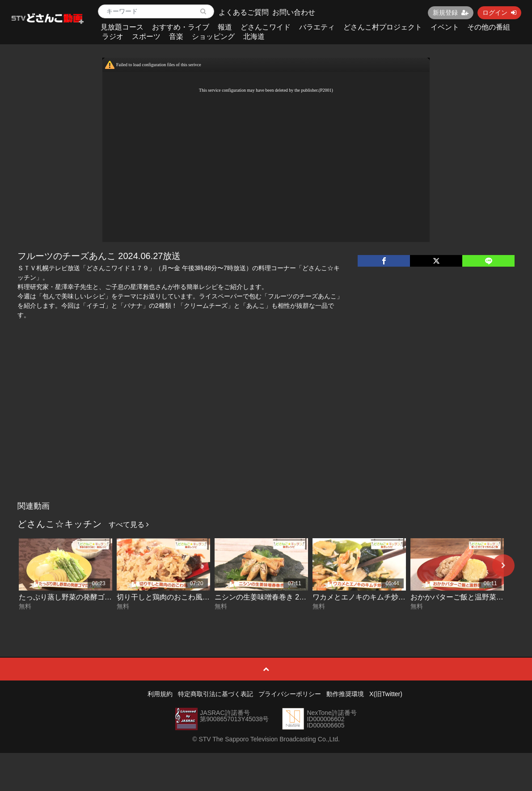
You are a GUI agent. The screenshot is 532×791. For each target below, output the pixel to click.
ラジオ (113, 36)
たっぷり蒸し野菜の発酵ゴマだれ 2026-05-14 (92, 597)
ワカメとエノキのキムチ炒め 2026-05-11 (378, 597)
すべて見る (129, 525)
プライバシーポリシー (290, 694)
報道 (225, 27)
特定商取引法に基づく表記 (215, 694)
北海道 (254, 36)
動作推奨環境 (345, 694)
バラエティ (317, 27)
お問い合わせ (294, 12)
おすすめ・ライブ (181, 27)
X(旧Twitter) (386, 694)
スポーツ (146, 36)
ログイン (499, 13)
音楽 (176, 36)
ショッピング (213, 36)
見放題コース (122, 27)
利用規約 (160, 694)
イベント (445, 27)
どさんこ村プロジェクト (383, 27)
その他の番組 (489, 27)
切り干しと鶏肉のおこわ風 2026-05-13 (179, 597)
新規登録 (451, 13)
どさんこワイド (266, 27)
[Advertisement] (266, 430)
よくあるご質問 (244, 12)
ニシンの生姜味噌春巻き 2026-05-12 (273, 597)
